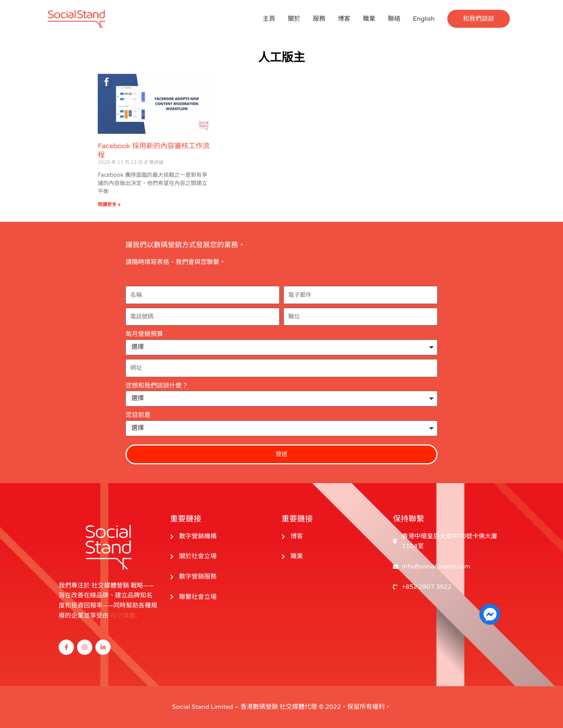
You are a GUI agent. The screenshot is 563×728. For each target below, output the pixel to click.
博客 (344, 19)
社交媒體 (123, 616)
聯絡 (394, 19)
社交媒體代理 (298, 707)
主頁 (269, 19)
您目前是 (138, 415)
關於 (294, 19)
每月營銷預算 (144, 334)
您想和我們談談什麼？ (157, 386)
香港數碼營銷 (259, 707)
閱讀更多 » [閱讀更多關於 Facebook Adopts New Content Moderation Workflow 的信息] (109, 205)
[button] (479, 19)
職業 (369, 19)
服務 (319, 19)
